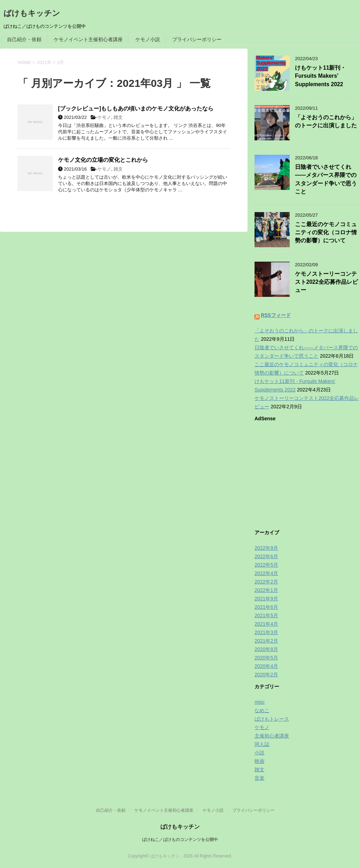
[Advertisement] (307, 474)
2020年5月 (266, 658)
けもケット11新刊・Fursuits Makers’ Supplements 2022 (320, 76)
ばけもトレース (272, 719)
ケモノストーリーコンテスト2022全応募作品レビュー (326, 282)
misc (260, 702)
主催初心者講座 (272, 736)
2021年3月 (266, 632)
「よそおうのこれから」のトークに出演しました (326, 121)
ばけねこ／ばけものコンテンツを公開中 (180, 840)
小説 (259, 753)
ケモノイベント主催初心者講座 (88, 39)
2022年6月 (266, 556)
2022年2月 (266, 582)
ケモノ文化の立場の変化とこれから (103, 160)
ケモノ (104, 117)
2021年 (44, 62)
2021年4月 (266, 624)
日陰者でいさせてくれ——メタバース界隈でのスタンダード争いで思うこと (326, 179)
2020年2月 (266, 675)
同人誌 (262, 744)
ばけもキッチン (32, 13)
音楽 (259, 778)
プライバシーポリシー (197, 39)
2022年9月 (266, 548)
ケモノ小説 (148, 39)
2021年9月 (266, 599)
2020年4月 (266, 666)
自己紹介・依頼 (24, 39)
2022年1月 (266, 590)
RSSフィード (276, 315)
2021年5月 (266, 615)
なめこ (262, 710)
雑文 (118, 117)
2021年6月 (266, 607)
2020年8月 (266, 649)
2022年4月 (266, 573)
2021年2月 (266, 641)
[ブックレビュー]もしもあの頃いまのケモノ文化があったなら (136, 108)
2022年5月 (266, 565)
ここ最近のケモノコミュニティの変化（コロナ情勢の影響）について (326, 232)
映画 (259, 761)
